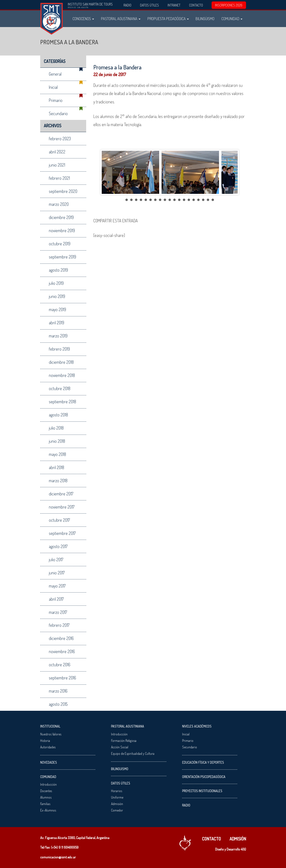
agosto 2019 (58, 270)
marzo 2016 (58, 691)
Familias (45, 804)
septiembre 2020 (63, 191)
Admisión (117, 804)
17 (203, 200)
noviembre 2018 (62, 375)
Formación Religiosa (124, 741)
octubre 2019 (60, 244)
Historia (45, 741)
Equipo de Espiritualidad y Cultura (133, 753)
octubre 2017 (59, 520)
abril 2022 (57, 152)
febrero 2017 (59, 625)
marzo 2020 (59, 204)
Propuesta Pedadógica (168, 19)
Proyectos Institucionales (202, 791)
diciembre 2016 (61, 638)
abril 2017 (56, 599)
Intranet (174, 5)
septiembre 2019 (62, 257)
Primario (56, 100)
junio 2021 (57, 165)
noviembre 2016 (62, 651)
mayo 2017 (57, 586)
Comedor (117, 810)
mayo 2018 (57, 454)
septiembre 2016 (62, 678)
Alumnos (46, 797)
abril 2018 (56, 467)
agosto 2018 (58, 415)
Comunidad (232, 19)
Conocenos (83, 19)
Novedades (49, 762)
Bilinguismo (120, 769)
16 (198, 200)
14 (189, 200)
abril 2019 (56, 323)
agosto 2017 (58, 546)
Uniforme (117, 797)
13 (184, 200)
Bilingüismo (205, 19)
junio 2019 (57, 296)
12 (179, 200)
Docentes (46, 791)
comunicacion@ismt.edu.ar (58, 857)
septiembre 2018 (62, 402)
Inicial (53, 87)
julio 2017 (56, 560)
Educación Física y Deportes (203, 762)
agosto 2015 (58, 704)
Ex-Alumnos (48, 810)
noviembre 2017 (62, 507)
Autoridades (48, 747)
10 (170, 200)
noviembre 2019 (62, 230)
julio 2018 (56, 428)
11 (174, 200)
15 (194, 200)
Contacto (196, 5)
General (55, 74)
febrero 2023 (60, 139)
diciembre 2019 (61, 217)
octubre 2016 (60, 665)
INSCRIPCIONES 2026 (229, 5)
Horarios (117, 791)
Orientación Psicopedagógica (204, 777)
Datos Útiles (149, 5)
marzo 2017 (58, 612)
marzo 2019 (58, 336)
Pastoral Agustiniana (121, 19)
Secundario (58, 113)
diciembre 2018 (61, 362)
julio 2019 (56, 283)
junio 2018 (57, 441)
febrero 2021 (59, 178)
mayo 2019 (57, 309)
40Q (243, 849)
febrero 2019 (59, 349)
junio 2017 (57, 573)
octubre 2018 (60, 388)
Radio (127, 5)
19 (213, 200)
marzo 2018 (58, 481)
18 (208, 200)
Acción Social (120, 747)
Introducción (48, 784)
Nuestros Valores (51, 734)
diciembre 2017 (61, 494)
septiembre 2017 (62, 533)
